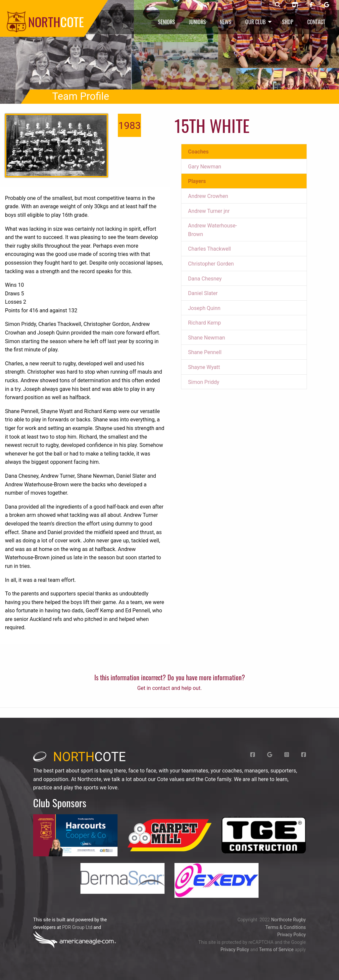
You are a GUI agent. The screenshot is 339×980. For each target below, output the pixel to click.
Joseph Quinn (204, 308)
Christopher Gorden (211, 264)
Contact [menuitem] (316, 22)
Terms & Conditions (286, 927)
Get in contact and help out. (169, 688)
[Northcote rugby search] (278, 5)
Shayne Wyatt (204, 367)
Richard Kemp (204, 323)
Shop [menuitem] (288, 22)
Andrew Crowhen (208, 196)
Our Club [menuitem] (255, 22)
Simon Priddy (204, 382)
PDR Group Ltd (77, 927)
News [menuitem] (226, 22)
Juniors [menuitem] (197, 22)
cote (79, 757)
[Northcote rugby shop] (295, 5)
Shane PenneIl (205, 352)
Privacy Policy (291, 935)
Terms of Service (276, 949)
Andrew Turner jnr (209, 211)
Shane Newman (207, 338)
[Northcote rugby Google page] (327, 5)
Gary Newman (205, 167)
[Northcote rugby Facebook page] (311, 5)
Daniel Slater (203, 293)
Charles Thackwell (209, 249)
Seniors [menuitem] (167, 22)
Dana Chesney (205, 279)
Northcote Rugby (289, 920)
